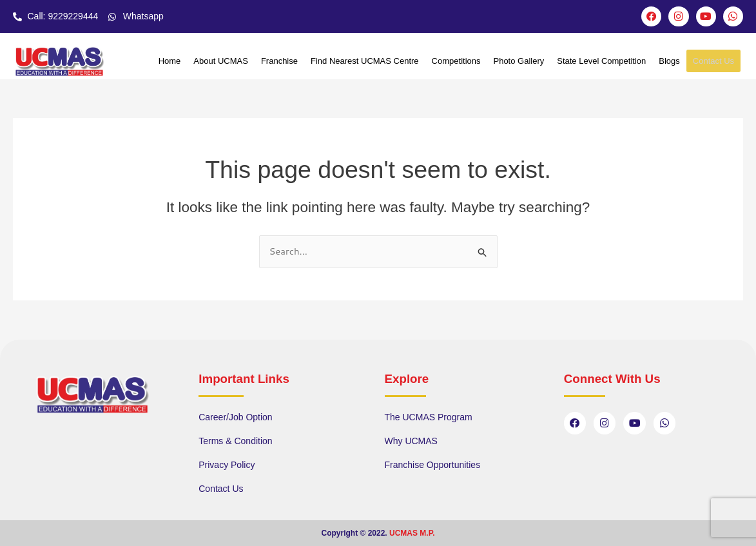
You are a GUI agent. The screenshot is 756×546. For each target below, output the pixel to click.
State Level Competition (601, 62)
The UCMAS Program (429, 417)
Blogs (669, 62)
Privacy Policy (227, 465)
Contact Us (713, 62)
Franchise (279, 62)
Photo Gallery (519, 62)
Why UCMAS (411, 441)
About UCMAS (221, 62)
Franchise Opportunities (433, 465)
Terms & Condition (235, 441)
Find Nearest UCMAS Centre (365, 62)
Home (170, 62)
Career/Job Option (235, 417)
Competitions (456, 62)
